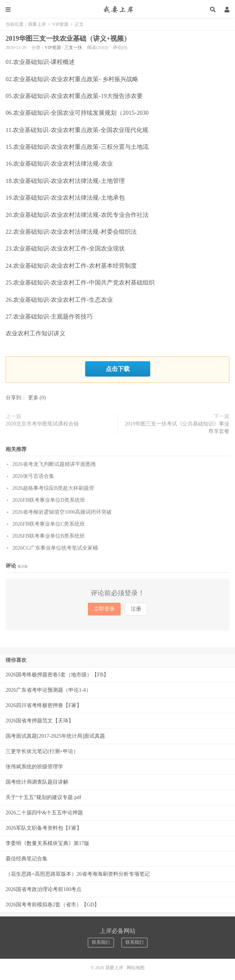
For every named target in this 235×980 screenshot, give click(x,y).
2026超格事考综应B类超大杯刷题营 (53, 488)
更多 (33, 398)
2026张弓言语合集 (33, 476)
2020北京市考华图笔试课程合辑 (42, 424)
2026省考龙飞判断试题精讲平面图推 (54, 464)
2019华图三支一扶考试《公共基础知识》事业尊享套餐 (177, 428)
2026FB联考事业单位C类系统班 (49, 524)
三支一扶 (73, 47)
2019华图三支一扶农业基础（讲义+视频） (68, 39)
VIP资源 (60, 24)
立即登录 (104, 609)
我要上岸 (117, 9)
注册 (136, 609)
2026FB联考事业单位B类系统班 (49, 536)
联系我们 (101, 942)
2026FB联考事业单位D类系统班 (49, 500)
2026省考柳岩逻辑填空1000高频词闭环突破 (62, 512)
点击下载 (118, 369)
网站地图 (136, 968)
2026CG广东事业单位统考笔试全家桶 (55, 548)
